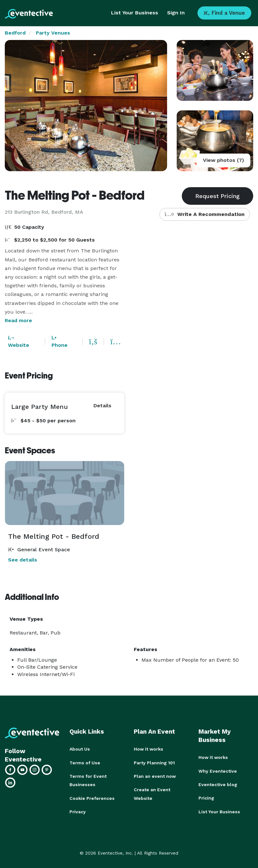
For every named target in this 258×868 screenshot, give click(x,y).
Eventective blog (218, 784)
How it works (149, 749)
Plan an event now (155, 776)
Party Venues (53, 33)
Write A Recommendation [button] (205, 214)
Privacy (78, 811)
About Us (80, 749)
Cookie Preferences (92, 798)
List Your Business (135, 13)
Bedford (15, 33)
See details (23, 560)
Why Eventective (218, 771)
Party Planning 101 (154, 762)
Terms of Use (85, 762)
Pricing (206, 798)
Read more (18, 320)
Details (102, 406)
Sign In (176, 13)
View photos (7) (223, 160)
